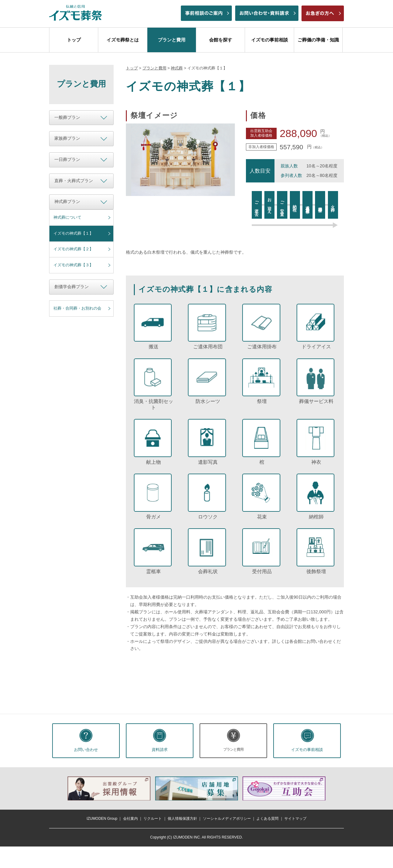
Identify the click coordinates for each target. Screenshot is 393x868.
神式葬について (67, 217)
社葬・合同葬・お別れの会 (77, 308)
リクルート (153, 819)
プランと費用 (172, 40)
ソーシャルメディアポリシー (227, 819)
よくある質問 (267, 819)
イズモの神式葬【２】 (73, 249)
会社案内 (130, 819)
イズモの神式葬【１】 (73, 233)
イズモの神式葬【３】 (73, 265)
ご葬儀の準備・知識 (318, 40)
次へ (333, 788)
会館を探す (221, 40)
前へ (60, 788)
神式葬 (177, 68)
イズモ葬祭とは (123, 40)
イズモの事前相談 (270, 40)
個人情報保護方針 (182, 819)
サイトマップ (295, 819)
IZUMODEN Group (102, 819)
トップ (74, 40)
